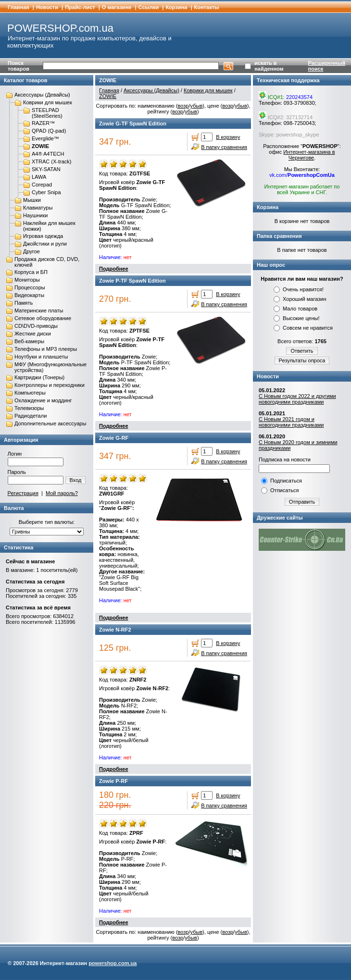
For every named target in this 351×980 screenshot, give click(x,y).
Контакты (207, 7)
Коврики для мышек (48, 102)
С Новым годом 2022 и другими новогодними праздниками (297, 399)
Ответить (302, 351)
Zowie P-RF (113, 781)
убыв (197, 106)
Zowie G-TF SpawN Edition (133, 124)
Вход (76, 480)
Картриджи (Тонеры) (39, 377)
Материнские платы (39, 310)
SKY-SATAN (46, 169)
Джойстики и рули (45, 244)
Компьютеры (30, 393)
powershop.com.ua (113, 963)
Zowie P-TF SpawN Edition (132, 281)
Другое (31, 251)
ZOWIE (40, 146)
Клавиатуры (38, 208)
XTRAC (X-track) (52, 161)
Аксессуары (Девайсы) (42, 95)
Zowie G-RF (114, 438)
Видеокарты (29, 295)
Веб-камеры (29, 341)
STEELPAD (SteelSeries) (47, 113)
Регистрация (23, 493)
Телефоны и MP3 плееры (46, 349)
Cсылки (149, 7)
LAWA (39, 177)
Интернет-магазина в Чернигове (309, 155)
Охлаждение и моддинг (43, 400)
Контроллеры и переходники (50, 385)
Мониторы (27, 280)
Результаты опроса (302, 360)
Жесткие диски (33, 334)
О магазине (117, 7)
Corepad (42, 185)
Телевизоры (29, 408)
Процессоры (30, 287)
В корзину (228, 137)
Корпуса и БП (31, 272)
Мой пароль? (62, 493)
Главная (19, 7)
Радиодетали (31, 416)
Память (24, 303)
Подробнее (114, 269)
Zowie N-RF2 (115, 630)
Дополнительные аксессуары (50, 423)
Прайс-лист (80, 7)
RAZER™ (43, 123)
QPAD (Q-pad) (49, 131)
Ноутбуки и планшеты (41, 357)
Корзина (176, 7)
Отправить (302, 502)
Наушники (35, 215)
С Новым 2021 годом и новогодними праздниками (291, 422)
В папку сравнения (224, 147)
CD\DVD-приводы (36, 326)
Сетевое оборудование (43, 318)
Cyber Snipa (46, 192)
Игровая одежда (43, 236)
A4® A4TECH (48, 154)
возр (183, 106)
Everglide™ (45, 138)
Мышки (32, 200)
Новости (47, 7)
